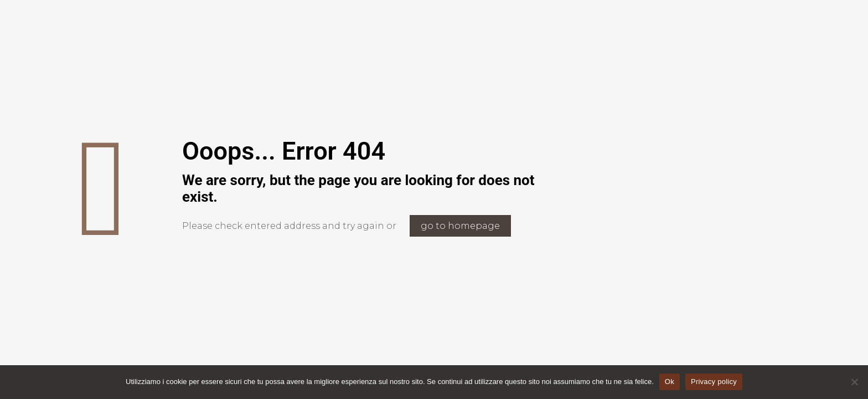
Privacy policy (714, 382)
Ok (670, 382)
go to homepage (460, 226)
